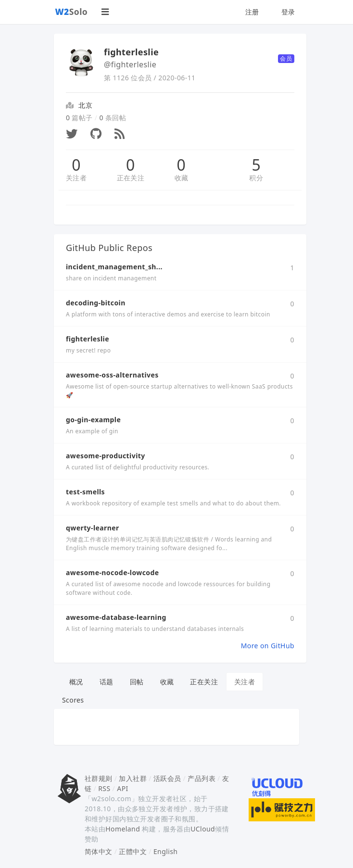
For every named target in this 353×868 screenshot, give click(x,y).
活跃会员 (167, 778)
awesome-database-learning (116, 617)
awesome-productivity (106, 456)
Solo (72, 12)
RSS (104, 788)
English (166, 851)
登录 (288, 12)
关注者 (76, 178)
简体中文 (99, 851)
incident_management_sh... (114, 267)
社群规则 (99, 778)
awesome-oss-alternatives (112, 375)
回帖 (137, 682)
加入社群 (133, 778)
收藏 (182, 178)
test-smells (85, 492)
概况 (76, 682)
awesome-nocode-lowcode (113, 572)
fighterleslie (88, 339)
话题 (107, 682)
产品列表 (202, 778)
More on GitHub (268, 646)
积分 (256, 178)
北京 (85, 105)
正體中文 (133, 851)
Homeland (123, 829)
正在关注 (131, 178)
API (122, 788)
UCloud (203, 829)
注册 (252, 12)
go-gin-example (93, 420)
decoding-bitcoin (96, 303)
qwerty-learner (93, 528)
